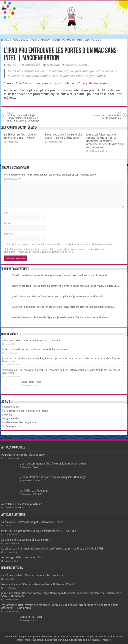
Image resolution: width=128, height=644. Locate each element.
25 (23, 508)
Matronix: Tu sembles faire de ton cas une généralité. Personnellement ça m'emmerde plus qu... (64, 307)
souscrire (95, 249)
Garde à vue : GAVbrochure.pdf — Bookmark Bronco (32, 522)
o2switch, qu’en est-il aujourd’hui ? (21, 504)
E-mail (7, 223)
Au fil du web (20, 40)
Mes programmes (28, 422)
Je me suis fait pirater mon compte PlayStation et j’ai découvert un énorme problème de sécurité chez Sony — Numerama (105, 141)
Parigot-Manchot (11, 418)
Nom (7, 213)
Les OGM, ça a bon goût (34, 491)
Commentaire (12, 179)
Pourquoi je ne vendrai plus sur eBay (23, 455)
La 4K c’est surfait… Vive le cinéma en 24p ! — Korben (20, 136)
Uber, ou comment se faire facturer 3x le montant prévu (53, 464)
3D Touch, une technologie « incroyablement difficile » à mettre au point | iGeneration (24, 117)
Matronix (11, 65)
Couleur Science (11, 407)
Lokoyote (7, 415)
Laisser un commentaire (78, 65)
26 (41, 494)
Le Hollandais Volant (13, 411)
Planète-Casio (9, 422)
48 (37, 467)
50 (20, 458)
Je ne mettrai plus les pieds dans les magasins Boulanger (53, 477)
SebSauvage (8, 426)
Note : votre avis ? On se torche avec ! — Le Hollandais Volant (64, 136)
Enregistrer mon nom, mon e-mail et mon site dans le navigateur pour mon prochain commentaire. (60, 244)
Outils (45, 411)
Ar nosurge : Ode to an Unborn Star (22, 557)
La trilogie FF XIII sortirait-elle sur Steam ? (26, 540)
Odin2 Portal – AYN (31, 382)
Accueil (6, 40)
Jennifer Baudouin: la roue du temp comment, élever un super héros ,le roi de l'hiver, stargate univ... (66, 286)
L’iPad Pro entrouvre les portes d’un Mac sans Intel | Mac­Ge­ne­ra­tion (62, 83)
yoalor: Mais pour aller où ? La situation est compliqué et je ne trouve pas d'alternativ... (59, 296)
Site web (8, 234)
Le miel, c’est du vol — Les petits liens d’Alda (104, 116)
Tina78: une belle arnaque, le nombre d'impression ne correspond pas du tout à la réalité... (61, 275)
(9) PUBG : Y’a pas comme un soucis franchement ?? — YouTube (39, 531)
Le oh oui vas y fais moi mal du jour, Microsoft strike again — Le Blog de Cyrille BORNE (52, 549)
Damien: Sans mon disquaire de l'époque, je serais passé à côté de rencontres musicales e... (61, 317)
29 (41, 481)
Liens (20, 426)
